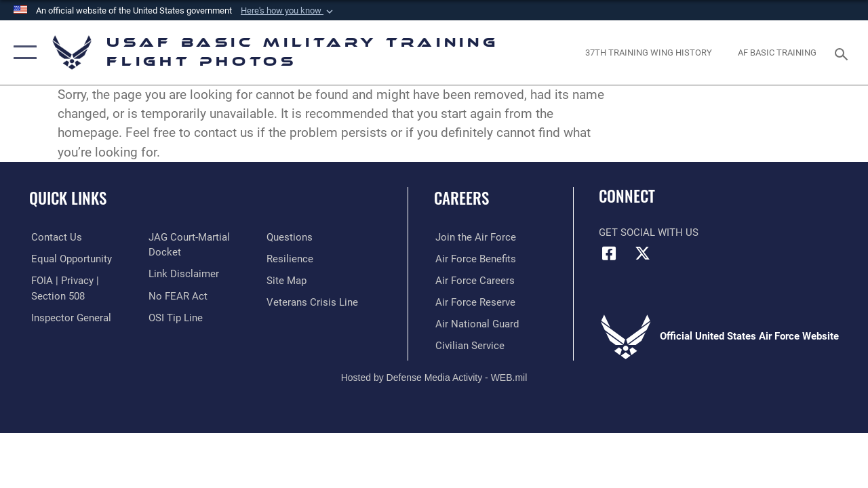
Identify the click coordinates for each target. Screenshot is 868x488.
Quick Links (68, 198)
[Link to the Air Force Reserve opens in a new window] (474, 302)
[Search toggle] (844, 53)
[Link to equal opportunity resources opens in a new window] (70, 258)
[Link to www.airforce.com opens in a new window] (474, 237)
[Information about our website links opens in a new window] (183, 274)
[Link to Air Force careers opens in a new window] (474, 280)
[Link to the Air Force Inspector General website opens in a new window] (69, 317)
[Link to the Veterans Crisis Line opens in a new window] (312, 302)
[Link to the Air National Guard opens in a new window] (476, 323)
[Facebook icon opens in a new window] (609, 253)
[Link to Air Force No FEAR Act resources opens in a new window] (177, 296)
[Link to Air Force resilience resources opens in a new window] (290, 258)
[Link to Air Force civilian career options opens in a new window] (469, 345)
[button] (288, 11)
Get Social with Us (649, 232)
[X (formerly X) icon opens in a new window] (642, 253)
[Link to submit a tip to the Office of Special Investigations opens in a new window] (175, 317)
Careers (461, 198)
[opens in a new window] (649, 53)
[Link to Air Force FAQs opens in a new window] (290, 237)
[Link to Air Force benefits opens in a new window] (474, 258)
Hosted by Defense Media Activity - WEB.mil (434, 376)
